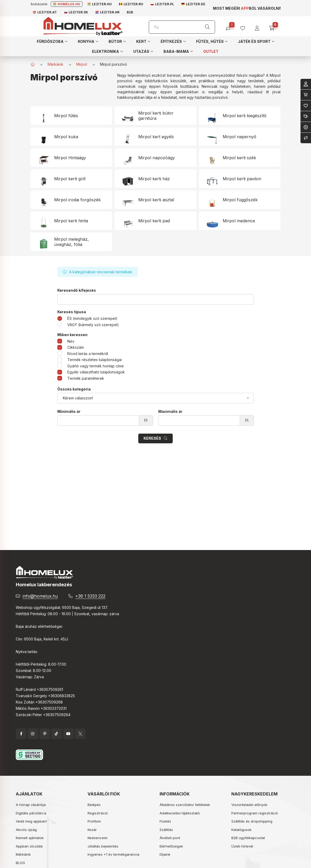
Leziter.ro (131, 4)
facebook (21, 734)
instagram (33, 734)
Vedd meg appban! (31, 821)
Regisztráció (98, 813)
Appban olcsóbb (29, 846)
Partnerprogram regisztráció (255, 813)
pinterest (45, 734)
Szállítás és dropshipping (252, 821)
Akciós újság (26, 830)
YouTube (68, 734)
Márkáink (55, 64)
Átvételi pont (170, 838)
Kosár (92, 830)
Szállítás (166, 830)
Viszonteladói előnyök (249, 805)
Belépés (94, 805)
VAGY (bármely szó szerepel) (93, 325)
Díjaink (165, 854)
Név (71, 341)
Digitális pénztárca (31, 813)
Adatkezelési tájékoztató (180, 813)
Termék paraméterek (86, 378)
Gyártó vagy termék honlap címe (96, 366)
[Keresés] (207, 27)
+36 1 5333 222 (90, 596)
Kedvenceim (98, 838)
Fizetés (165, 821)
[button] (52, 41)
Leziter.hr (107, 12)
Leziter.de (193, 4)
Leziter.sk (76, 12)
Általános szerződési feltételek (185, 805)
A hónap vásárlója (31, 805)
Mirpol (82, 64)
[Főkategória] (33, 64)
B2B (130, 12)
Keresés (152, 438)
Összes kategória (74, 389)
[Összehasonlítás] (230, 26)
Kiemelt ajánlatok (30, 838)
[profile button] (245, 26)
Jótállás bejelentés (103, 846)
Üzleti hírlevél (242, 846)
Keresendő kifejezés (77, 290)
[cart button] (274, 26)
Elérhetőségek (171, 846)
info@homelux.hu (40, 596)
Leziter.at (45, 12)
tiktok (57, 734)
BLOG (20, 863)
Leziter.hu (100, 4)
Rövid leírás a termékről (88, 354)
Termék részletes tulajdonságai (95, 360)
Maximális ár (170, 412)
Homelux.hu (67, 4)
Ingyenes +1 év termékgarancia (113, 854)
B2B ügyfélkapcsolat (248, 838)
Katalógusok (241, 830)
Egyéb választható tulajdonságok (96, 372)
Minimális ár (69, 412)
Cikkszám (76, 347)
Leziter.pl (162, 4)
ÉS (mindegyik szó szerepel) (92, 318)
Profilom (94, 821)
